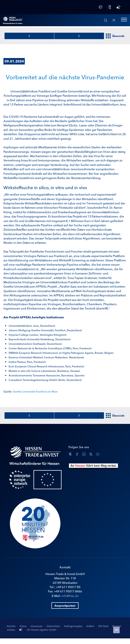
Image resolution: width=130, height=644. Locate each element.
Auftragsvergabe (73, 626)
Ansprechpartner (65, 605)
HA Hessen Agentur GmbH (42, 630)
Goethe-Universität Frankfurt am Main (35, 391)
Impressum (37, 626)
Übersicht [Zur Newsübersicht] (115, 36)
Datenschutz (54, 626)
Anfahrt (91, 626)
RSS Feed (104, 626)
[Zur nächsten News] (29, 36)
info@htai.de (70, 596)
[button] (124, 20)
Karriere (12, 626)
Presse (23, 626)
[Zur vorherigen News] (79, 36)
